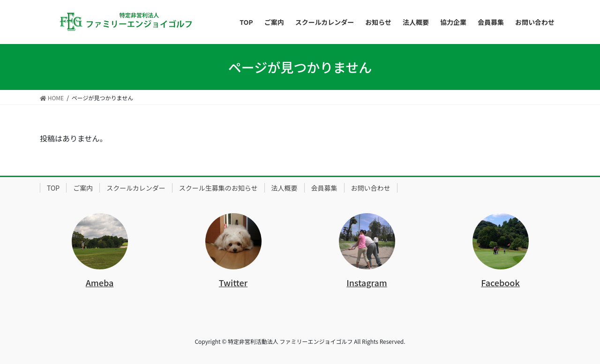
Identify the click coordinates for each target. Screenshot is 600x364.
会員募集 (324, 188)
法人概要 (285, 188)
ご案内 (83, 188)
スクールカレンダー (136, 188)
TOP (53, 188)
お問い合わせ (371, 188)
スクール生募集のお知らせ (218, 188)
